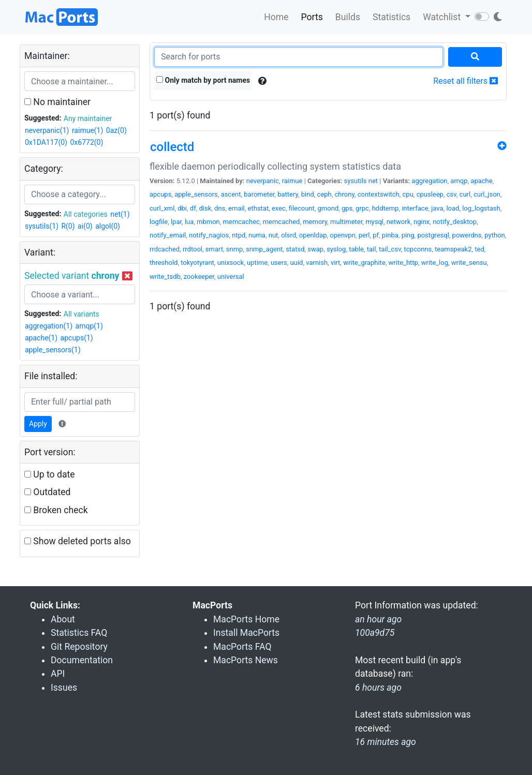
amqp (459, 181)
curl (465, 194)
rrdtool (193, 249)
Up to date (50, 474)
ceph (324, 194)
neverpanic (263, 181)
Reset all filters (466, 81)
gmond (328, 208)
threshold (164, 263)
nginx (422, 222)
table (356, 249)
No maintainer (57, 102)
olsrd (289, 235)
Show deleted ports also (78, 541)
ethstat (258, 208)
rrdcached (165, 249)
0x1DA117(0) (46, 142)
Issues (64, 688)
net (373, 181)
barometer (259, 194)
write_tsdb (165, 277)
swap (315, 249)
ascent (231, 194)
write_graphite (364, 263)
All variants (82, 314)
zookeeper (199, 277)
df (193, 208)
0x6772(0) (86, 142)
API (58, 674)
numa (257, 235)
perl (364, 235)
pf (376, 235)
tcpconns (418, 249)
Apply (38, 424)
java (437, 208)
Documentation (82, 660)
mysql (374, 222)
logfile (159, 222)
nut (274, 235)
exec (279, 208)
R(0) (68, 226)
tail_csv (390, 249)
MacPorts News (246, 660)
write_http (403, 263)
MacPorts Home (246, 619)
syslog (336, 249)
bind (308, 194)
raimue (292, 181)
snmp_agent (264, 249)
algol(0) (108, 226)
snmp (235, 249)
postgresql (433, 235)
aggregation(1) (49, 326)
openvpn (343, 235)
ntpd (239, 235)
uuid (297, 263)
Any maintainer (88, 118)
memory (315, 222)
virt (335, 263)
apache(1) (41, 338)
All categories (86, 214)
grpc (362, 208)
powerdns (467, 235)
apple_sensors (196, 194)
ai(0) (85, 226)
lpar (176, 222)
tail (372, 249)
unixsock (231, 263)
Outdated (47, 492)
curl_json (487, 194)
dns (220, 208)
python (494, 235)
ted (479, 249)
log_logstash (481, 208)
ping (408, 235)
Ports (312, 17)
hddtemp (386, 208)
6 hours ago (378, 688)
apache (481, 181)
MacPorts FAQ (242, 647)
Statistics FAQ (79, 633)
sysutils (356, 181)
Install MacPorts (246, 633)
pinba (390, 235)
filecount (302, 208)
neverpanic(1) (47, 130)
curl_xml (162, 208)
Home (276, 17)
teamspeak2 (453, 249)
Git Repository (79, 647)
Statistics (391, 17)
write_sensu (469, 263)
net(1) (120, 214)
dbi (182, 208)
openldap (313, 235)
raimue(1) (87, 130)
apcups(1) (77, 338)
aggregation (429, 181)
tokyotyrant (197, 263)
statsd (295, 249)
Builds (348, 17)
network (399, 222)
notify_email (168, 235)
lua (189, 222)
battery (288, 194)
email (237, 208)
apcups (160, 194)
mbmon (208, 222)
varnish (317, 263)
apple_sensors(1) (53, 350)
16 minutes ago (386, 742)
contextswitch (379, 194)
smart (214, 249)
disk (205, 208)
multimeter (346, 222)
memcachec (241, 222)
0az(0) (116, 130)
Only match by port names (203, 80)
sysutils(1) (42, 226)
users (279, 263)
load (453, 208)
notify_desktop (455, 222)
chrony (345, 194)
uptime (257, 263)
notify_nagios (209, 235)
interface (415, 208)
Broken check (56, 510)
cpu (408, 194)
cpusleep (430, 194)
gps (347, 208)
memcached (282, 222)
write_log (435, 263)
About (63, 619)
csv (452, 194)
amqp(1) (89, 326)
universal (231, 277)
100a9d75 (375, 633)
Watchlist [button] (443, 17)
